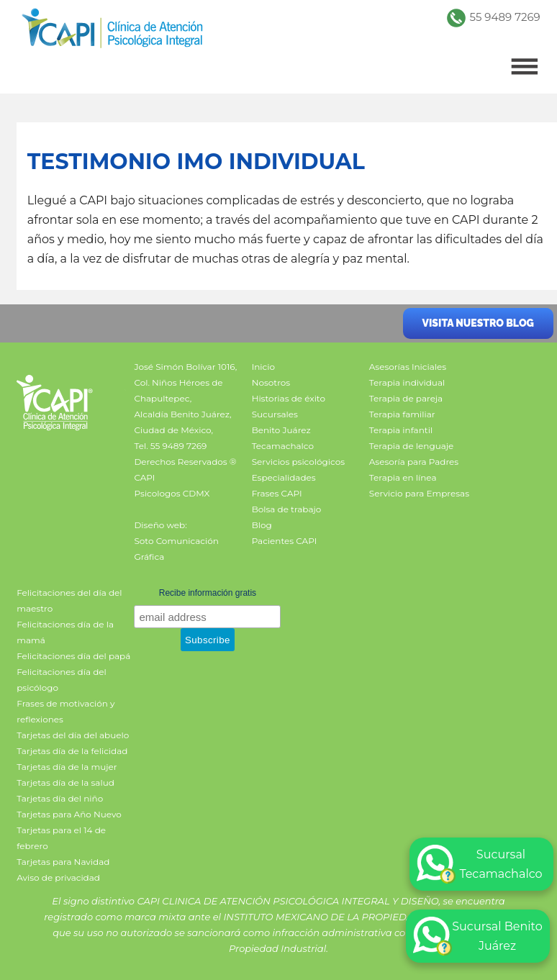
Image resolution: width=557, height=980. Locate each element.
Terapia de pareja (406, 398)
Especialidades (284, 477)
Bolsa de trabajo (287, 509)
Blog (262, 525)
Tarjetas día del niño (60, 798)
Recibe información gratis (208, 593)
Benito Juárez (281, 430)
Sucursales (275, 414)
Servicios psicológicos (298, 462)
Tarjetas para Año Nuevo (69, 814)
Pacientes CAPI (285, 541)
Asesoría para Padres (414, 462)
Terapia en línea (403, 477)
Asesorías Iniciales (408, 367)
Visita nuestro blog (478, 323)
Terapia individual (407, 382)
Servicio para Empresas (419, 493)
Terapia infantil (401, 430)
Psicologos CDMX (172, 493)
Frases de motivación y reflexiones (65, 711)
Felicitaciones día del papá (73, 656)
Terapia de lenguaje (412, 446)
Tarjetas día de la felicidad (72, 751)
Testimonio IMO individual (196, 162)
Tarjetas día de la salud (65, 782)
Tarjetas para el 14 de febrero (61, 838)
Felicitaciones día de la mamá (65, 632)
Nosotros (271, 382)
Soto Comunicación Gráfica (176, 549)
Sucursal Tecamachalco (480, 864)
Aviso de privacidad (58, 877)
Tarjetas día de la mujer (67, 767)
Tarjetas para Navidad (63, 862)
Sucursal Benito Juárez (478, 936)
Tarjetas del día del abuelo (73, 735)
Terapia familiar (402, 414)
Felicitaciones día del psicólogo (62, 680)
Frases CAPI (277, 493)
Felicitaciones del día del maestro (69, 600)
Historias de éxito (289, 398)
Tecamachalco (283, 446)
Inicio (263, 367)
